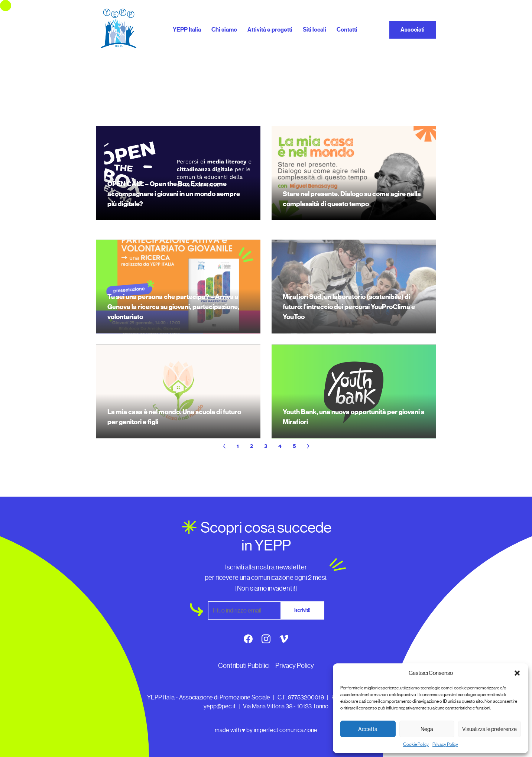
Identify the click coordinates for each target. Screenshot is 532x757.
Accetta (368, 729)
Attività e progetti (270, 30)
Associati (413, 30)
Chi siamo (224, 30)
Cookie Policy (416, 744)
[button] (517, 673)
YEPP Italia (187, 30)
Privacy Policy (445, 744)
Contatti (347, 30)
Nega (427, 729)
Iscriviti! (302, 610)
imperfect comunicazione (286, 730)
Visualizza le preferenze (489, 729)
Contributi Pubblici (244, 666)
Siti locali (314, 30)
